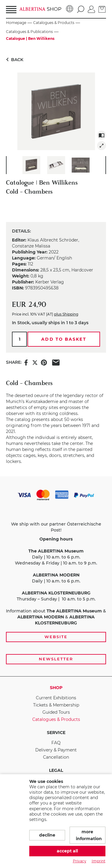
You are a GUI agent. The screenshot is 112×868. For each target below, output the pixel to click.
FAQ (56, 743)
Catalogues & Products (56, 719)
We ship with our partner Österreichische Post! (56, 527)
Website (56, 637)
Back (14, 60)
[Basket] (102, 9)
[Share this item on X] (35, 362)
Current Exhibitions (56, 698)
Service (56, 733)
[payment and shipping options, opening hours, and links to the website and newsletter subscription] (56, 576)
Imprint (99, 861)
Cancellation (56, 757)
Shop (56, 688)
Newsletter (56, 659)
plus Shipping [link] (66, 314)
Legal (56, 770)
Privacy (80, 861)
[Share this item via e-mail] (56, 362)
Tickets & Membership (56, 705)
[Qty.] (19, 339)
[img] (102, 146)
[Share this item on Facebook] (26, 362)
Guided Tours (56, 712)
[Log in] (91, 9)
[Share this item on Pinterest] (44, 362)
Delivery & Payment (56, 750)
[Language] (70, 9)
